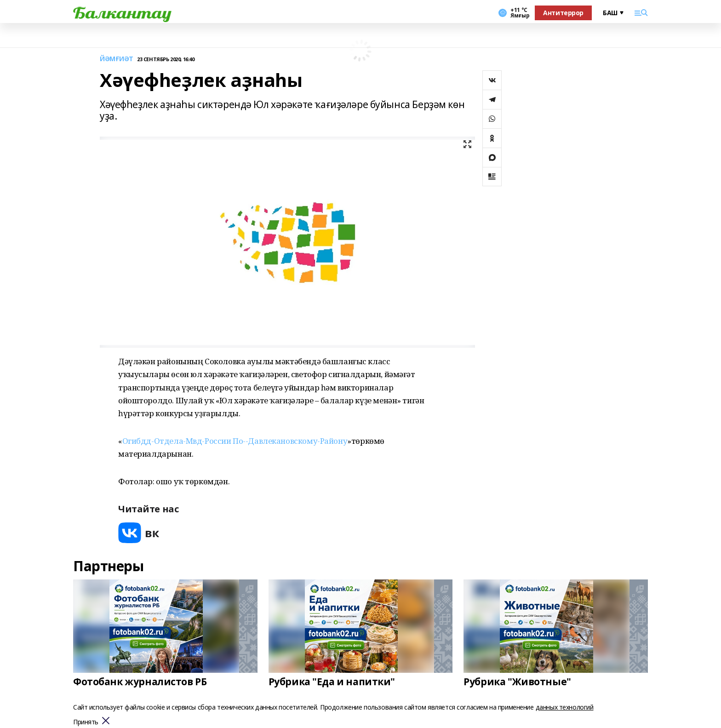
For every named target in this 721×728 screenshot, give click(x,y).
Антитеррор (563, 13)
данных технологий (565, 707)
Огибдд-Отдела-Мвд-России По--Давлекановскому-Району (235, 441)
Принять (86, 722)
